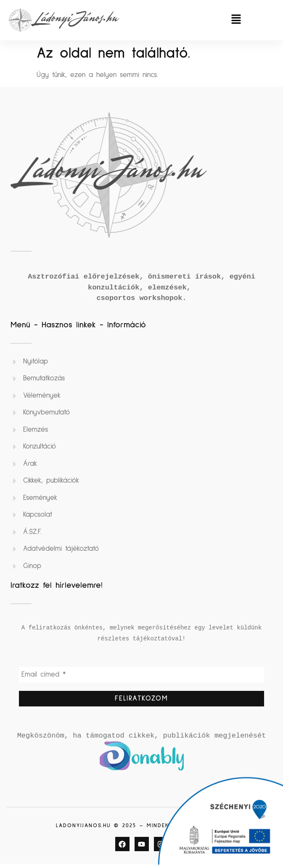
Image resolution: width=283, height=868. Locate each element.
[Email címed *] (141, 676)
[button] (236, 20)
